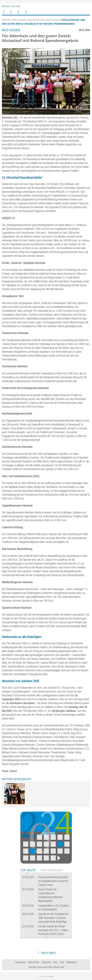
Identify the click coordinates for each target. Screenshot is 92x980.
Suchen (18, 14)
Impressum (20, 962)
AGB (62, 962)
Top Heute (28, 870)
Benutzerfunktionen (26, 14)
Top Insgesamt (52, 870)
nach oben (48, 953)
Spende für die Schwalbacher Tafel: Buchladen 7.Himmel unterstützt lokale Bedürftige (53, 918)
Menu (11, 14)
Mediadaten (71, 962)
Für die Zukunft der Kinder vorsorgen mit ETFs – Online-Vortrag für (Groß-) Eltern (53, 930)
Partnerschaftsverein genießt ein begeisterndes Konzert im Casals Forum (53, 881)
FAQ (55, 962)
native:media (50, 976)
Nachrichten (36, 20)
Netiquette (46, 962)
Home (4, 14)
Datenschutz (34, 962)
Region (6, 20)
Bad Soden (19, 20)
